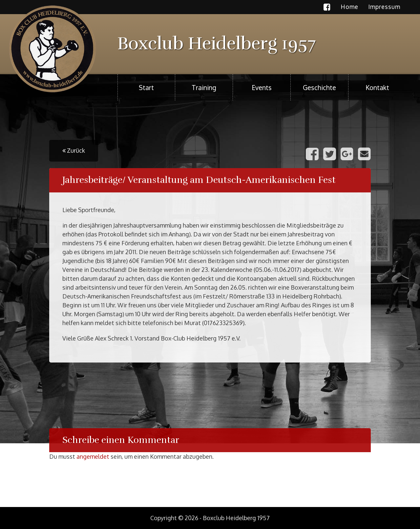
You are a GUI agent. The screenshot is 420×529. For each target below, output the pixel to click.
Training (204, 87)
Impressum (384, 7)
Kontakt (377, 87)
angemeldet (93, 456)
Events (262, 87)
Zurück (74, 150)
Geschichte (319, 87)
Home (349, 7)
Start (146, 87)
